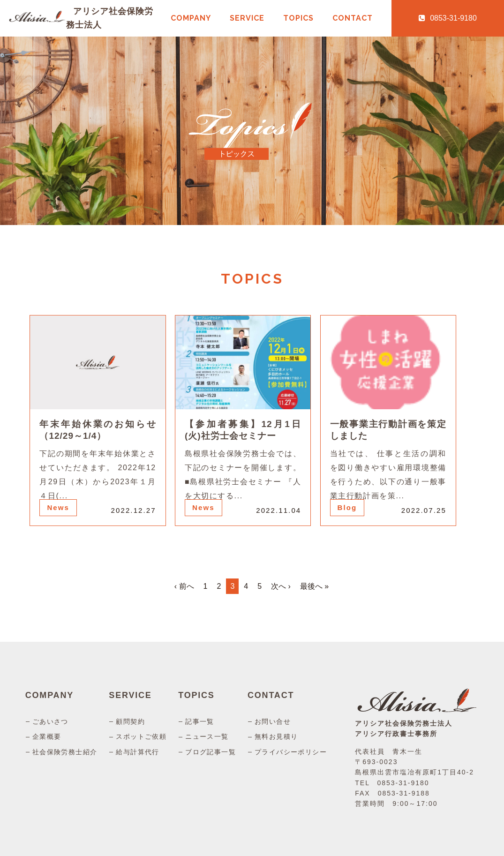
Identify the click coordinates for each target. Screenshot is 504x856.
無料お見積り (276, 736)
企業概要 (47, 736)
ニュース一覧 (207, 736)
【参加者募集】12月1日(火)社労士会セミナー (243, 430)
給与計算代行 (137, 752)
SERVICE (247, 18)
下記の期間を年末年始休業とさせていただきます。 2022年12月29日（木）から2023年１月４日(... (98, 475)
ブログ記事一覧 (211, 752)
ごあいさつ (50, 721)
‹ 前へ (184, 586)
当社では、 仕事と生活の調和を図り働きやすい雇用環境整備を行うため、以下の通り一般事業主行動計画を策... (388, 475)
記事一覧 (200, 721)
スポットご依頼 (141, 736)
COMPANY (191, 18)
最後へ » (314, 586)
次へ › (281, 586)
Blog (347, 507)
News (58, 507)
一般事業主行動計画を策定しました (388, 430)
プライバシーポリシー (291, 752)
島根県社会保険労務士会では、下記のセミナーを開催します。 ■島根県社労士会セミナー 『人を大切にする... (243, 475)
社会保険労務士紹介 (65, 752)
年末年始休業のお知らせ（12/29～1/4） (98, 430)
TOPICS (298, 18)
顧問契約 (130, 721)
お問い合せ (273, 721)
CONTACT (353, 18)
